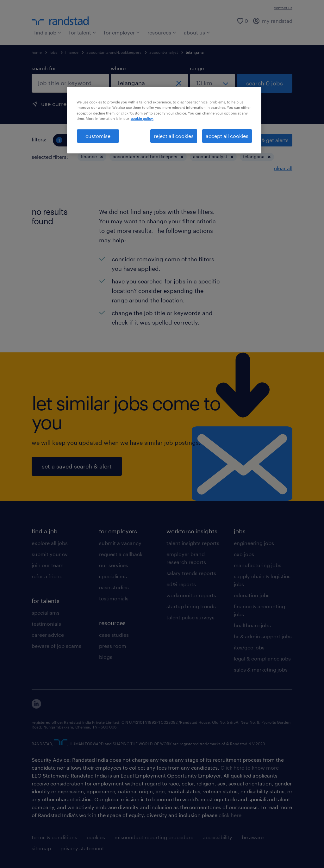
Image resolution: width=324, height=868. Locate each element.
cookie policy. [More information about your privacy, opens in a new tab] (142, 118)
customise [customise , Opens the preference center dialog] (98, 136)
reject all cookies (174, 136)
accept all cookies (227, 136)
